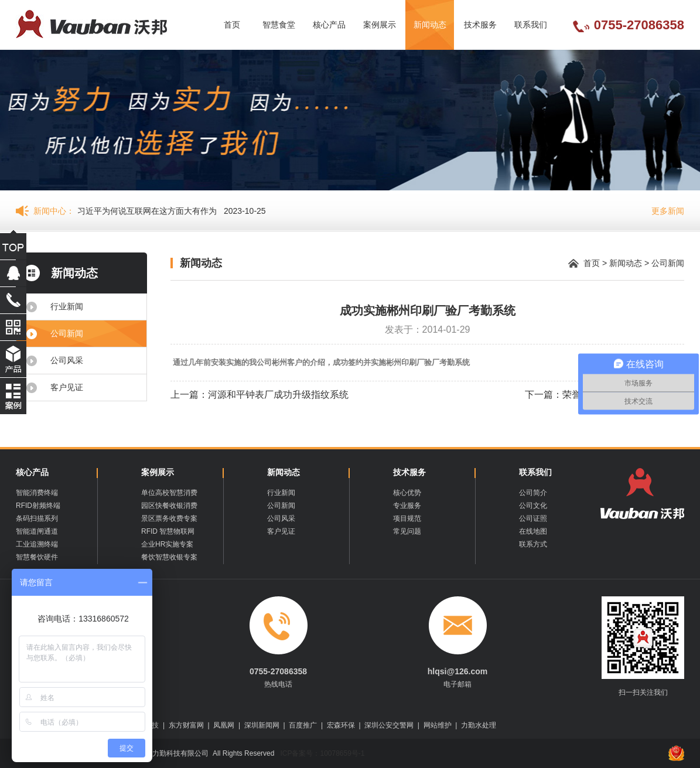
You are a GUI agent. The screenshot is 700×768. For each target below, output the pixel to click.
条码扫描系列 (37, 518)
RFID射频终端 (38, 506)
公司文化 (533, 506)
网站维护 (438, 725)
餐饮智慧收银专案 (169, 557)
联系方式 (533, 544)
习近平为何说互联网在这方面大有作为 (147, 211)
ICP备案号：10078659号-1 (321, 753)
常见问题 (407, 531)
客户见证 (67, 387)
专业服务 (407, 506)
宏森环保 (341, 725)
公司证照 (533, 518)
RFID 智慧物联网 (168, 531)
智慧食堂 (279, 25)
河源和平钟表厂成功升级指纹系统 (278, 395)
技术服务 (480, 25)
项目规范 (407, 518)
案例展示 (380, 25)
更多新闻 (668, 211)
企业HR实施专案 (167, 544)
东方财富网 (186, 725)
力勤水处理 (479, 725)
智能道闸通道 (37, 531)
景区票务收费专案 (169, 518)
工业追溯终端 (37, 544)
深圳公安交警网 (389, 725)
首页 (232, 25)
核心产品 (329, 25)
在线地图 (533, 531)
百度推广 (303, 725)
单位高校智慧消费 (169, 493)
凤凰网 (224, 725)
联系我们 (531, 25)
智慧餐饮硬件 (37, 557)
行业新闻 (67, 306)
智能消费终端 (37, 493)
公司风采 (67, 360)
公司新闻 (67, 333)
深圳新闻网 (262, 725)
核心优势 (407, 493)
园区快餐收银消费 (169, 506)
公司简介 (533, 493)
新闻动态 (430, 25)
